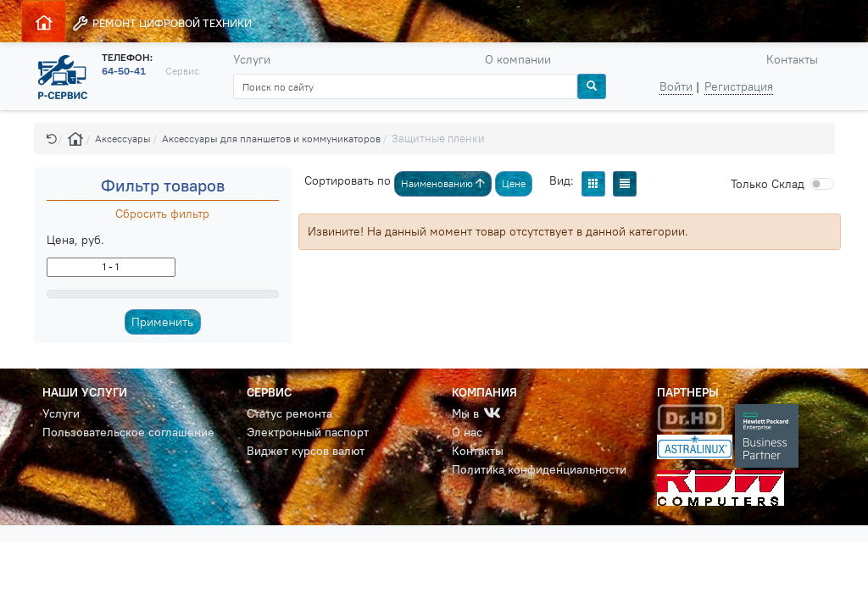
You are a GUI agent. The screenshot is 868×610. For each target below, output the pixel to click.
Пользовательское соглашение (128, 432)
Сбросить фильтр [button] (162, 213)
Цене (514, 183)
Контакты (792, 59)
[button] (52, 139)
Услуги (252, 59)
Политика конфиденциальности (539, 469)
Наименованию (443, 183)
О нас (467, 432)
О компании (518, 59)
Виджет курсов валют (306, 451)
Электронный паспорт (308, 432)
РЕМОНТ (161, 23)
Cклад (768, 184)
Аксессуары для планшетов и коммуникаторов (271, 139)
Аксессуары (123, 139)
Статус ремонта (289, 413)
